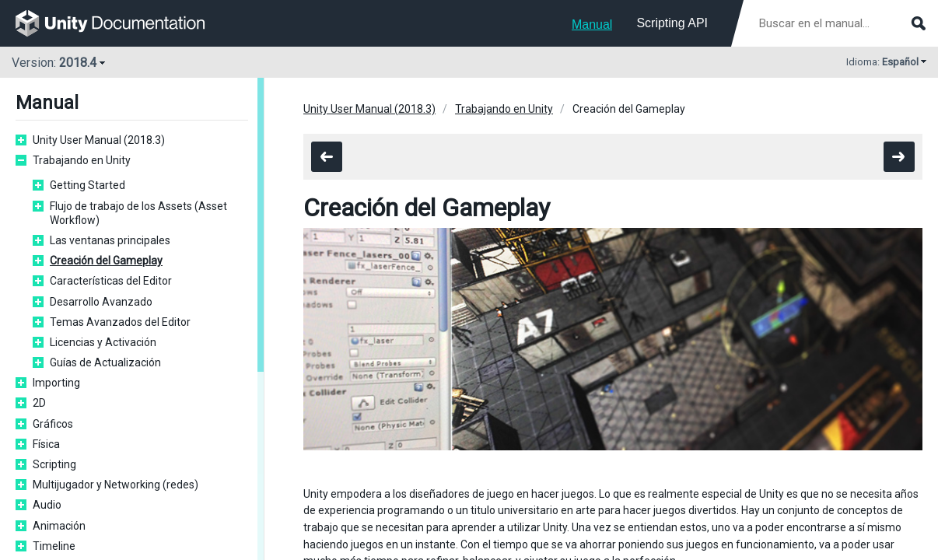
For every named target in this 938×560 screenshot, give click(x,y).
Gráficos (53, 424)
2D (39, 403)
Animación (59, 526)
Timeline (54, 546)
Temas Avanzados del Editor (120, 322)
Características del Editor (111, 281)
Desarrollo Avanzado (101, 302)
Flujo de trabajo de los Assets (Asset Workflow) (138, 213)
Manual (592, 24)
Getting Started (87, 185)
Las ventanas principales (110, 240)
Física (46, 444)
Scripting (54, 464)
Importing (56, 383)
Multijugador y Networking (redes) (115, 485)
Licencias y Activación (103, 342)
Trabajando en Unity (82, 160)
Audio (47, 505)
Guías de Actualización (105, 362)
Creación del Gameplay (106, 261)
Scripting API (672, 23)
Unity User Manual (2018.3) (99, 140)
